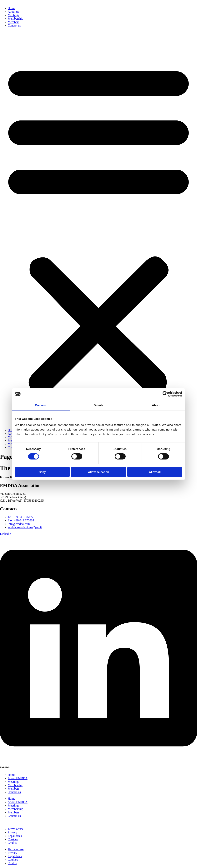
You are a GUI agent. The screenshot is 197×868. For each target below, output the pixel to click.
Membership (15, 19)
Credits (12, 843)
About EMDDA (18, 778)
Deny (42, 472)
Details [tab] (98, 405)
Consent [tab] (41, 405)
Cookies (13, 839)
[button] (98, 228)
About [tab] (156, 405)
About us (13, 12)
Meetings (13, 15)
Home (11, 8)
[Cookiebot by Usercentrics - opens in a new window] (165, 394)
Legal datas (15, 836)
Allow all (155, 472)
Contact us (14, 25)
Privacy (12, 832)
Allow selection (98, 472)
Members (13, 22)
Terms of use (16, 829)
